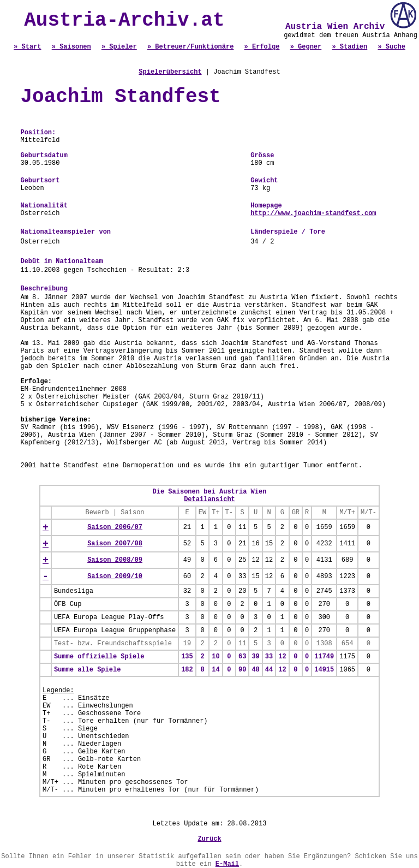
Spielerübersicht (170, 72)
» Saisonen (71, 47)
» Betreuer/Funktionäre (190, 47)
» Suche (391, 47)
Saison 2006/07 (115, 527)
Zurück (209, 839)
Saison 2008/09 (115, 560)
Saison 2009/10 (115, 576)
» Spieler (119, 47)
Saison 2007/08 (115, 544)
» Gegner (306, 47)
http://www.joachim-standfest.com (313, 213)
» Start (27, 47)
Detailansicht (209, 500)
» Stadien (349, 47)
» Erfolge (262, 47)
